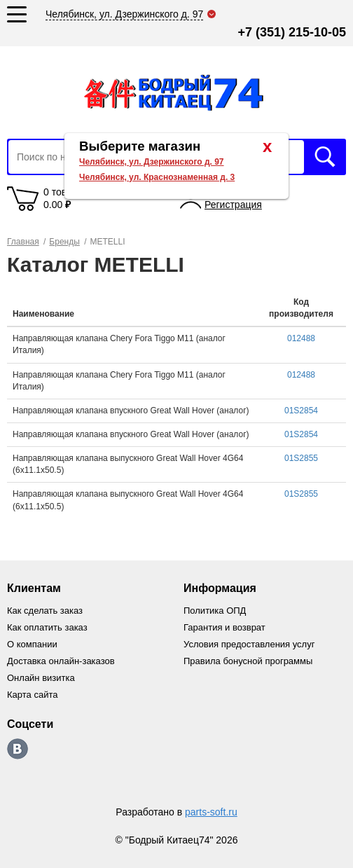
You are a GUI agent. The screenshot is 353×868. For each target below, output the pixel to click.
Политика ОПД (215, 611)
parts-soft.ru (211, 812)
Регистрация (233, 205)
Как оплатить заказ (47, 627)
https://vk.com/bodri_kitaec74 (18, 749)
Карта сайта (32, 695)
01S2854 (301, 411)
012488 (301, 338)
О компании (32, 644)
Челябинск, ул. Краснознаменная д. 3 (157, 177)
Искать (325, 157)
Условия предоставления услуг (249, 644)
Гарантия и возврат (224, 627)
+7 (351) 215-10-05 (292, 32)
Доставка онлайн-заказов (61, 661)
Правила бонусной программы (248, 661)
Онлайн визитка (41, 678)
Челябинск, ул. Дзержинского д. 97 (152, 162)
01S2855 (301, 458)
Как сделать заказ (45, 611)
